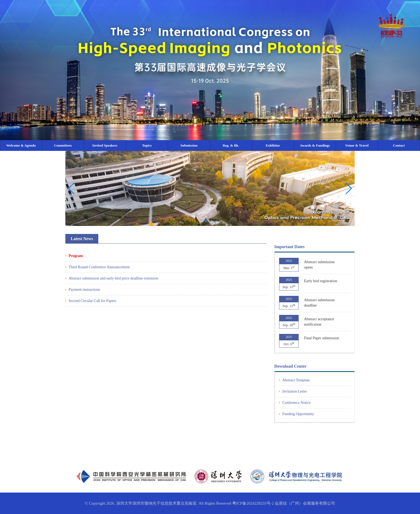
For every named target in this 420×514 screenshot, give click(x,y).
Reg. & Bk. (231, 145)
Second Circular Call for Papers (92, 301)
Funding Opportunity (298, 414)
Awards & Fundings (315, 145)
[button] (348, 188)
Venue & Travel (357, 145)
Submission (189, 145)
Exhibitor (273, 145)
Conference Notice (296, 403)
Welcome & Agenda (21, 145)
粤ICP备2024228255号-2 (253, 503)
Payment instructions (84, 290)
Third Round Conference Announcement (99, 267)
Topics (147, 145)
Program (76, 256)
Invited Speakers (105, 145)
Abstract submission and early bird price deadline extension (113, 278)
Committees (63, 145)
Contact (399, 145)
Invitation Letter (295, 391)
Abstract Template (296, 380)
